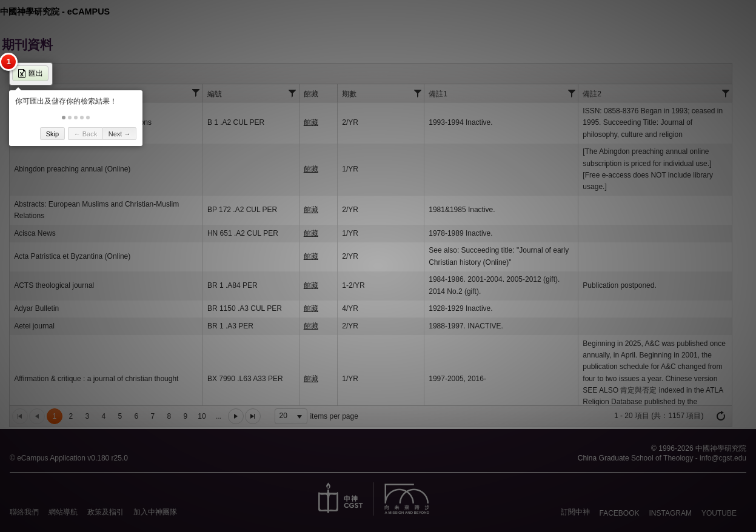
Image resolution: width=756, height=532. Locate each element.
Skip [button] (52, 134)
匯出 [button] (30, 73)
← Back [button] (86, 134)
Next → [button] (120, 134)
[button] (64, 118)
